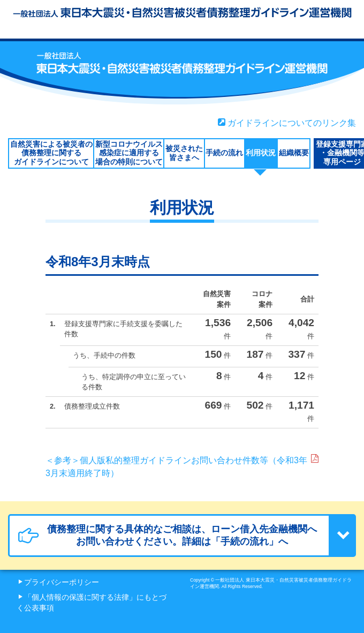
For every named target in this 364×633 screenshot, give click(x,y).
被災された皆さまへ (184, 153)
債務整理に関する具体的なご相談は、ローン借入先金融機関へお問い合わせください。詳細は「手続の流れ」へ (168, 535)
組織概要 (294, 153)
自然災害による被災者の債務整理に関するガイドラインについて (51, 153)
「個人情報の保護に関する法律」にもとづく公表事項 (92, 603)
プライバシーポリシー (62, 582)
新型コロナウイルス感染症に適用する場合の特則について (129, 153)
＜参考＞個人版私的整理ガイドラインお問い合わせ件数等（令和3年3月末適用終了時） (182, 466)
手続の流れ (224, 153)
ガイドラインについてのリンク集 (287, 123)
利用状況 (261, 153)
